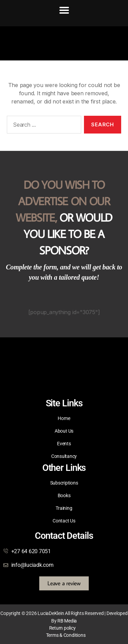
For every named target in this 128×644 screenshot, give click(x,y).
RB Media (67, 621)
